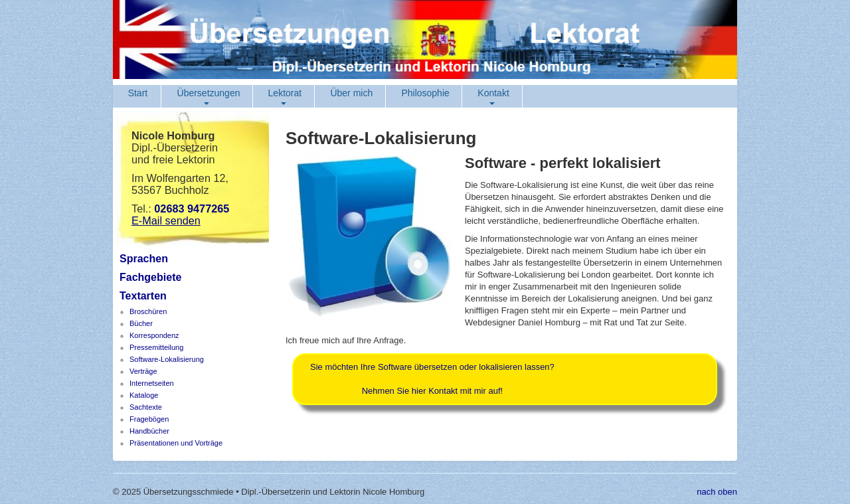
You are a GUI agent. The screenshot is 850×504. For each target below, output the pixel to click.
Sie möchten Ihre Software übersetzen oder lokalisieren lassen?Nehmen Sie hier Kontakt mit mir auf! (432, 379)
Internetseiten (152, 383)
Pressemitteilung (156, 347)
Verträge (143, 371)
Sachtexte (146, 407)
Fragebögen (149, 419)
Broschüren (148, 311)
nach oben (717, 492)
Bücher (141, 323)
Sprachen (144, 259)
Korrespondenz (154, 335)
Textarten (143, 296)
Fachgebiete (150, 277)
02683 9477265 (192, 209)
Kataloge (144, 395)
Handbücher (149, 431)
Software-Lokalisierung (167, 359)
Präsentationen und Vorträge (176, 443)
